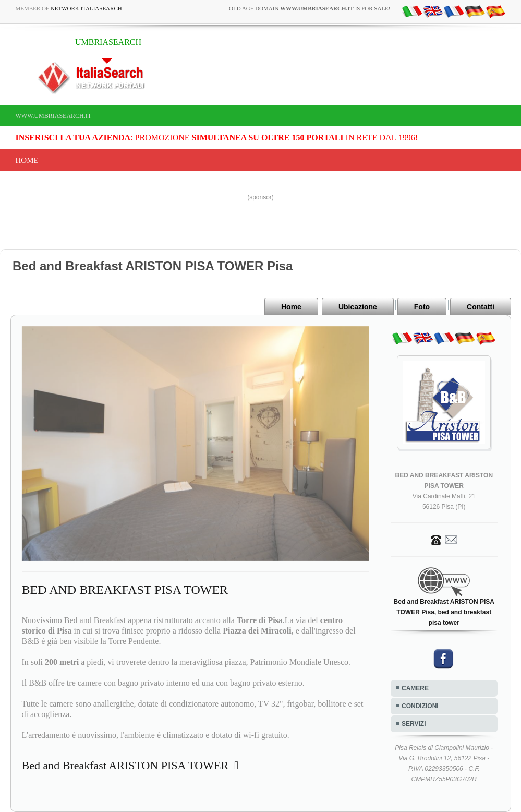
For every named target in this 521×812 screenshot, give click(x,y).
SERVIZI (414, 724)
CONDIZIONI (420, 706)
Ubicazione (358, 307)
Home (27, 160)
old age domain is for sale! (310, 8)
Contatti (481, 307)
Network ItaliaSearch (86, 8)
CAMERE (415, 688)
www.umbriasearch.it (54, 116)
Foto (422, 307)
